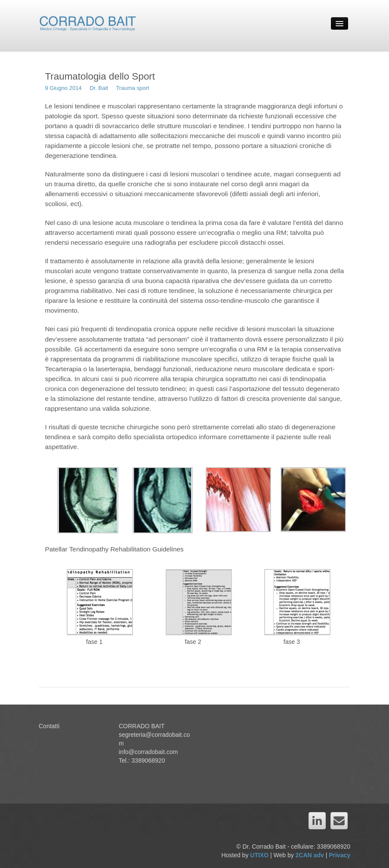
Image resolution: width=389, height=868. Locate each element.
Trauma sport (133, 88)
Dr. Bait (99, 88)
